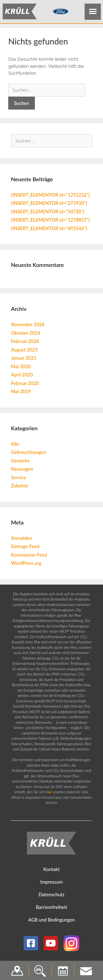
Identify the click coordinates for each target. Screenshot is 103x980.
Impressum (52, 883)
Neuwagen (22, 470)
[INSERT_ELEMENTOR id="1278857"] (50, 221)
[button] (93, 12)
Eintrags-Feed (25, 548)
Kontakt (51, 871)
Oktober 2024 (26, 334)
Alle (15, 445)
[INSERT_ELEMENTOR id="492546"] (49, 229)
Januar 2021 (24, 359)
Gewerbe (20, 462)
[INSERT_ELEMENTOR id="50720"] (48, 213)
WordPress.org (26, 564)
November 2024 (28, 326)
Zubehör (20, 487)
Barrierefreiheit (52, 908)
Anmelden (22, 539)
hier (49, 793)
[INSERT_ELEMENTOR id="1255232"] (50, 196)
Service (19, 478)
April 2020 (22, 376)
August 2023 (24, 351)
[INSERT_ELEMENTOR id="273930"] (49, 204)
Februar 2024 (25, 343)
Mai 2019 (21, 393)
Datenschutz (51, 896)
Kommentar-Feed (29, 556)
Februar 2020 (25, 384)
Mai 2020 (21, 368)
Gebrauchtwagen (29, 453)
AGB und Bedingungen (51, 921)
